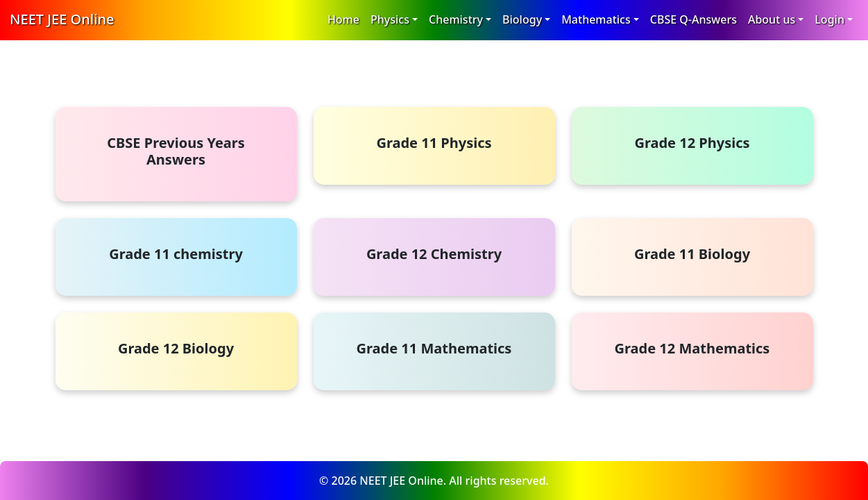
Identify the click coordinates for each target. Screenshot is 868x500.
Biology (522, 19)
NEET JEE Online (62, 19)
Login (829, 19)
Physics (390, 19)
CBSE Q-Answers (693, 19)
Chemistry (456, 19)
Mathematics (596, 19)
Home (343, 19)
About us (772, 19)
